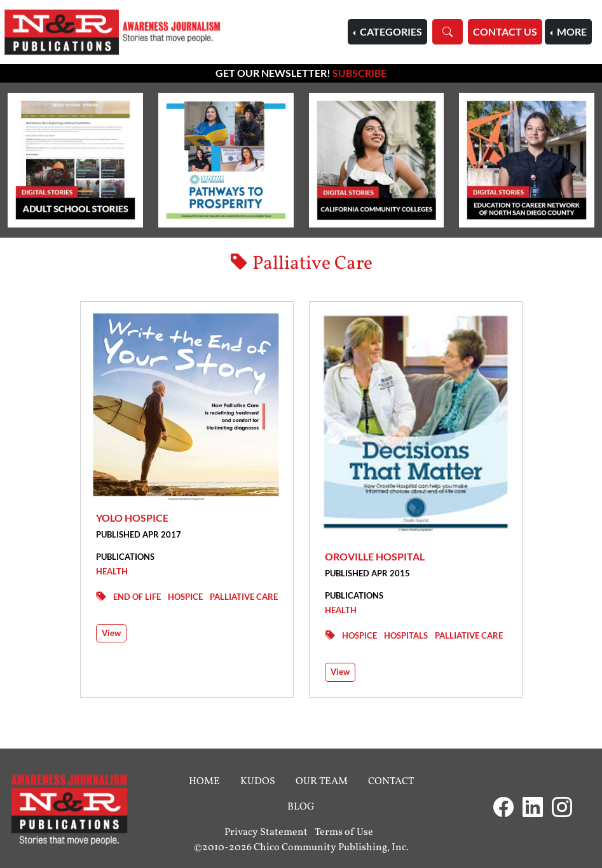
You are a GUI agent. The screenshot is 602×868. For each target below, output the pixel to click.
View (111, 633)
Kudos (258, 782)
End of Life (137, 597)
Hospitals (406, 635)
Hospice (185, 597)
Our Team (322, 782)
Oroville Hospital (375, 556)
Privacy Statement (266, 832)
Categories (390, 31)
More (571, 31)
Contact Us (505, 31)
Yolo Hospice (132, 518)
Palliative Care (244, 597)
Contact (391, 782)
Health (112, 571)
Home (204, 782)
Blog (301, 807)
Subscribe (359, 73)
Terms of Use (344, 832)
